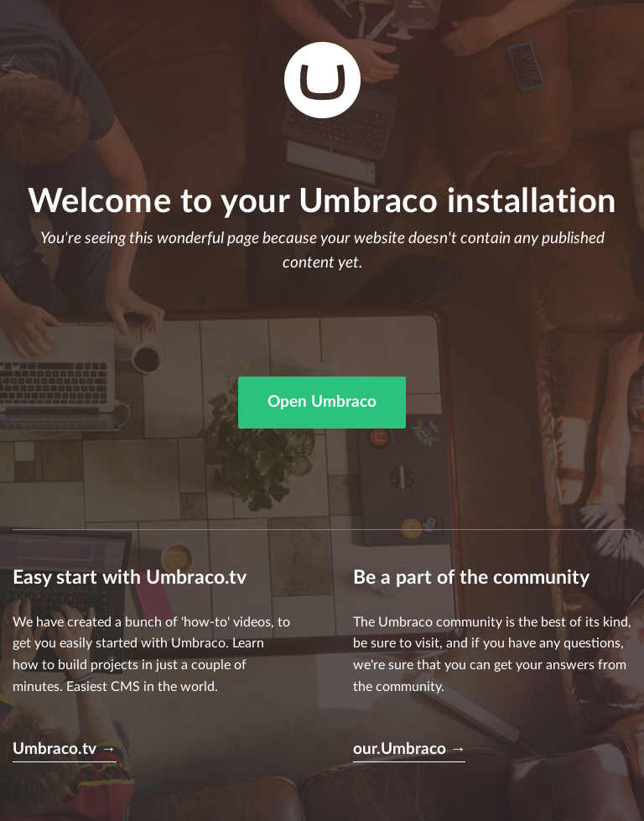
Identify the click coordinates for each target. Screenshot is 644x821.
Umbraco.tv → (65, 749)
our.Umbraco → (410, 749)
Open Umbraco (322, 402)
